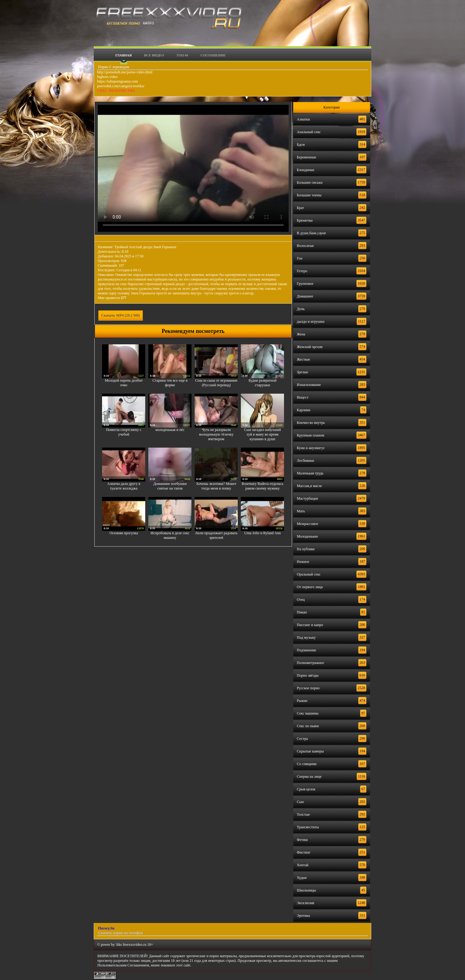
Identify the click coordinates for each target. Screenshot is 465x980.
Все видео (154, 55)
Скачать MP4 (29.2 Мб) (121, 315)
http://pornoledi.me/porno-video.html (125, 72)
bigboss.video (107, 77)
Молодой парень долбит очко (124, 383)
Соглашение (213, 55)
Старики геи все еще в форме (170, 383)
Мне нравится (112, 298)
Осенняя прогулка (124, 533)
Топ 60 (182, 55)
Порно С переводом (113, 67)
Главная (123, 55)
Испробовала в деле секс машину (170, 535)
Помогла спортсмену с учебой (124, 432)
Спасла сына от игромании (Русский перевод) (216, 383)
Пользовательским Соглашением (123, 965)
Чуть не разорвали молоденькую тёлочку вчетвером (216, 434)
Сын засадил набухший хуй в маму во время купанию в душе (263, 434)
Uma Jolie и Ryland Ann (263, 533)
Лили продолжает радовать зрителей (216, 535)
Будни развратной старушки (263, 383)
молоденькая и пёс (170, 430)
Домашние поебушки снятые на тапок (170, 486)
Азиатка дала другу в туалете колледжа (124, 486)
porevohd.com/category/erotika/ (121, 86)
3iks (119, 945)
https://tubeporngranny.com (117, 81)
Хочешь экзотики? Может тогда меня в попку (216, 486)
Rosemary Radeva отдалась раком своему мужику (263, 486)
